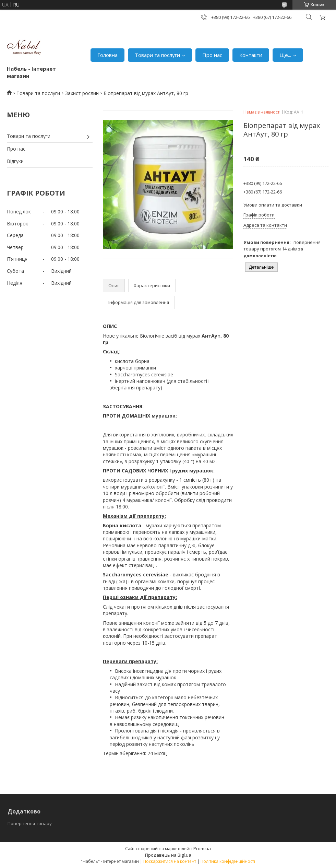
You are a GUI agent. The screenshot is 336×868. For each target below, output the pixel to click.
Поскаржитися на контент (170, 861)
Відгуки (15, 161)
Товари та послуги (157, 55)
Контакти (251, 55)
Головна (107, 55)
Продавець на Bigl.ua (168, 855)
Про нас (212, 55)
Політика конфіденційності (228, 861)
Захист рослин (82, 93)
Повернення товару (30, 823)
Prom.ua (202, 848)
